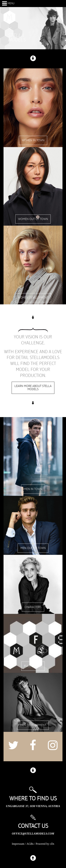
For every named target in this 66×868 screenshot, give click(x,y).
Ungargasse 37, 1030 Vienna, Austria (33, 806)
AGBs (30, 844)
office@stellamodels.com (33, 834)
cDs (52, 844)
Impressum (18, 844)
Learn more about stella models (33, 388)
